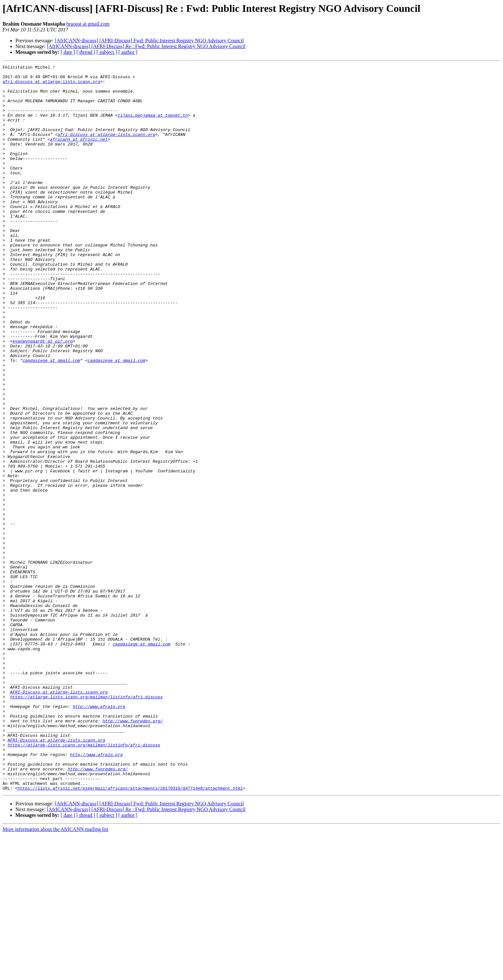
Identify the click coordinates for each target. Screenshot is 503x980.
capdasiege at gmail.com (51, 420)
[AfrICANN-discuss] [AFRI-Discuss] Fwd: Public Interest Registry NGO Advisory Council (149, 41)
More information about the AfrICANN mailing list (55, 974)
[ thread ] (86, 52)
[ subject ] (107, 52)
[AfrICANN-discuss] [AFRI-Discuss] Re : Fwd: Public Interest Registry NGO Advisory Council (146, 46)
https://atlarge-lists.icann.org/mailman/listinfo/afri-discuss (86, 824)
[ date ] (68, 52)
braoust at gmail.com (88, 24)
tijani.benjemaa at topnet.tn (153, 126)
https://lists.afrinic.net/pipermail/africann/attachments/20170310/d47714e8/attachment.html (130, 933)
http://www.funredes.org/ (133, 852)
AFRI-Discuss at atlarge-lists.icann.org (59, 818)
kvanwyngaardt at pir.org (43, 397)
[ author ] (128, 52)
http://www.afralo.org (99, 835)
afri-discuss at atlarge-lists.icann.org (51, 85)
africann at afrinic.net (79, 154)
